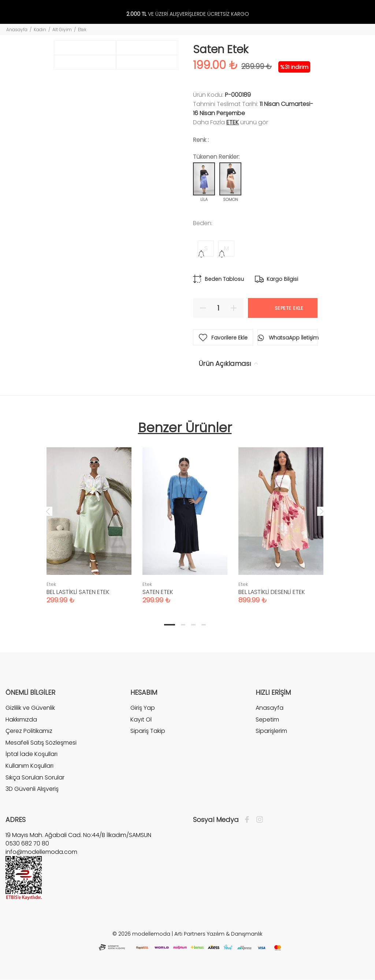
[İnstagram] (258, 820)
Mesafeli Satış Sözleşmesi (41, 743)
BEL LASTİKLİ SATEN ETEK (78, 592)
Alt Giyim (62, 30)
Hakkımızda (21, 720)
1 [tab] (170, 625)
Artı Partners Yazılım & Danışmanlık (218, 934)
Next (322, 511)
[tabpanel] (89, 518)
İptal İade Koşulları (31, 754)
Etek (82, 30)
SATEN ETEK (158, 592)
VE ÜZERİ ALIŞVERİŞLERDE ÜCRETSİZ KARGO (188, 14)
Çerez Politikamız (29, 731)
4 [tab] (204, 625)
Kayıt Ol (141, 720)
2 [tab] (183, 625)
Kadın (40, 30)
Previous (48, 511)
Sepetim (267, 720)
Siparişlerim (271, 731)
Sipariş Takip (148, 731)
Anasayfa (17, 30)
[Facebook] (249, 820)
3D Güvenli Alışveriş (32, 789)
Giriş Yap (143, 708)
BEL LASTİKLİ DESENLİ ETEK (272, 592)
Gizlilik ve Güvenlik (30, 708)
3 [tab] (193, 625)
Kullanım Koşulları (29, 766)
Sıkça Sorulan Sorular (35, 777)
